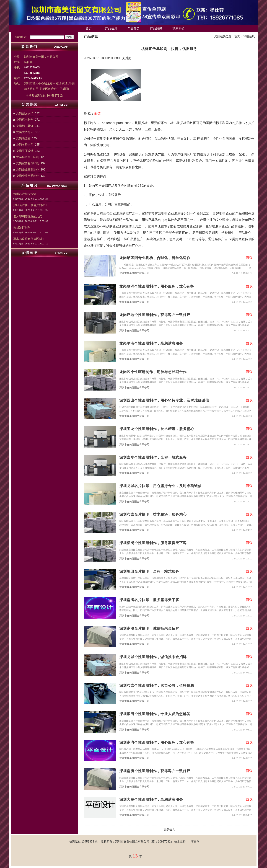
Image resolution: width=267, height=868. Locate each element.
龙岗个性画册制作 (28, 176)
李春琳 (195, 842)
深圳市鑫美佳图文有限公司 (134, 273)
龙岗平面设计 (25, 151)
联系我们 (178, 28)
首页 (89, 28)
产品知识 (156, 28)
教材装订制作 (22, 228)
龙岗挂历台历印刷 (28, 157)
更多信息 (169, 829)
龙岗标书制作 (25, 120)
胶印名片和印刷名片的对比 (30, 205)
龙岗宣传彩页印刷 (28, 163)
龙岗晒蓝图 (23, 138)
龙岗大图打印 (25, 132)
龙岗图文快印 (25, 113)
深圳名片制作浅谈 (25, 194)
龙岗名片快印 (25, 145)
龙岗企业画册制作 (28, 170)
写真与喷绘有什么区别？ (29, 239)
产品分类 (134, 28)
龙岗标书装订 (25, 126)
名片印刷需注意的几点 (28, 216)
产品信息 (111, 28)
